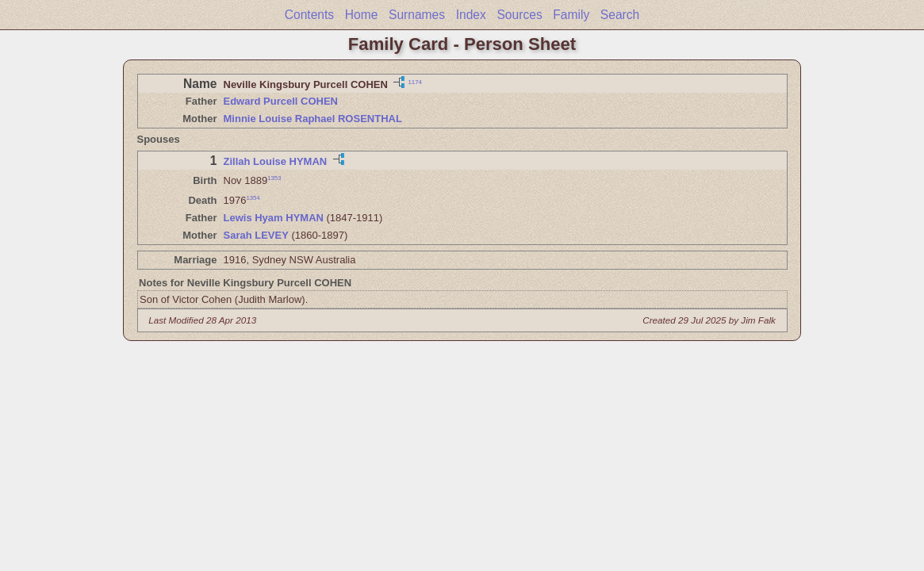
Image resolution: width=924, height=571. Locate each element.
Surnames (417, 15)
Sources (519, 15)
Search (620, 15)
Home (362, 15)
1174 (414, 81)
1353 (274, 178)
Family (571, 15)
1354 (253, 198)
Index (471, 15)
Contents (309, 15)
